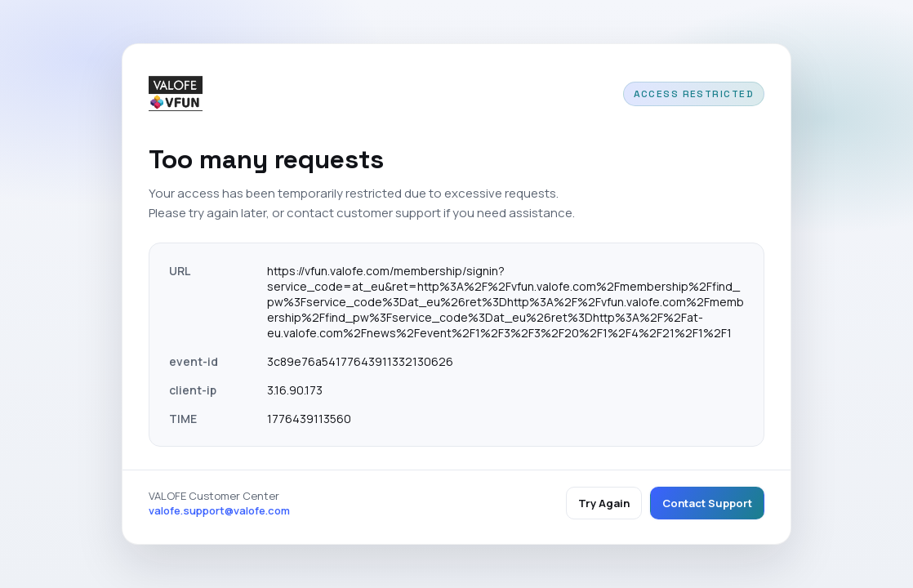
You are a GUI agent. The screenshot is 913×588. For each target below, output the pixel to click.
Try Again (604, 503)
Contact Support (707, 503)
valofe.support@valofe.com (219, 510)
